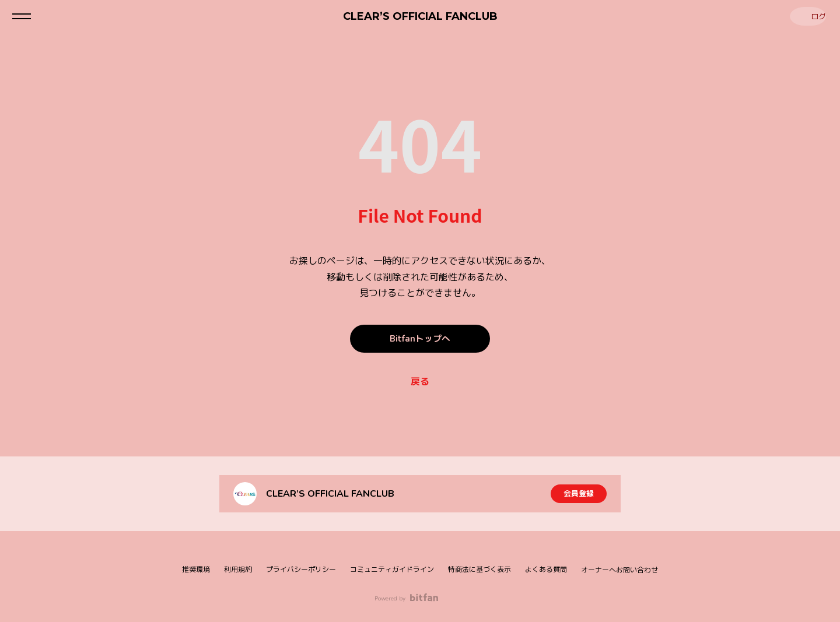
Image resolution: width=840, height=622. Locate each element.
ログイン (805, 16)
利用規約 (238, 570)
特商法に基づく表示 (480, 570)
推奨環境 (196, 570)
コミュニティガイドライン (392, 570)
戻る (420, 382)
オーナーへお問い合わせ (619, 570)
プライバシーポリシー (301, 570)
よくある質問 (546, 570)
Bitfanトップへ (420, 339)
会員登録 (579, 493)
